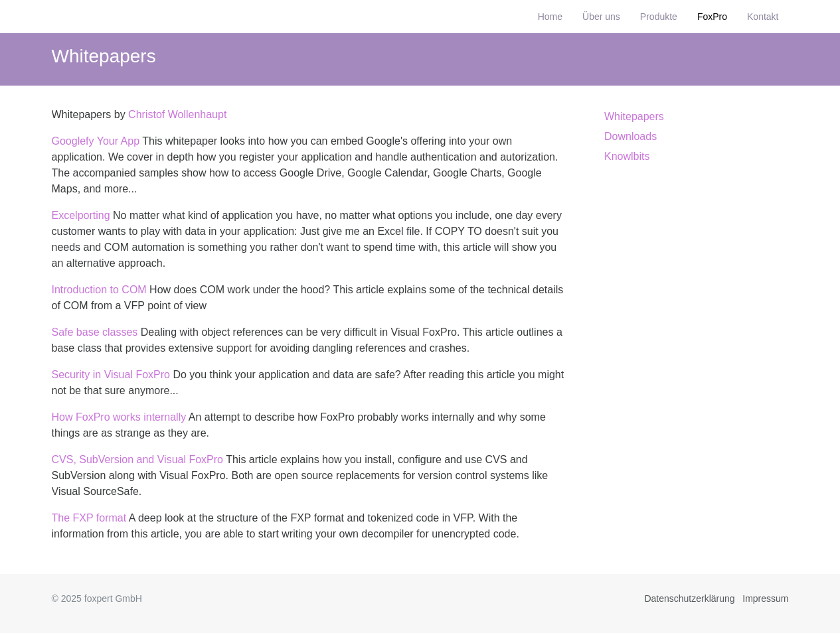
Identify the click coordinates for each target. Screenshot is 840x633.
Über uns (601, 17)
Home (550, 17)
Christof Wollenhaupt (177, 114)
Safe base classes (95, 332)
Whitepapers (104, 56)
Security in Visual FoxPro (111, 375)
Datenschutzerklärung (689, 598)
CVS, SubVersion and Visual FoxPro (138, 459)
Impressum (765, 598)
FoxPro (712, 17)
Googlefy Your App (96, 141)
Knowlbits (627, 156)
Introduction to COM (99, 290)
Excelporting (81, 215)
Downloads (630, 136)
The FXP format (89, 518)
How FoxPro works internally (119, 417)
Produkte (659, 17)
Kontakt (763, 17)
